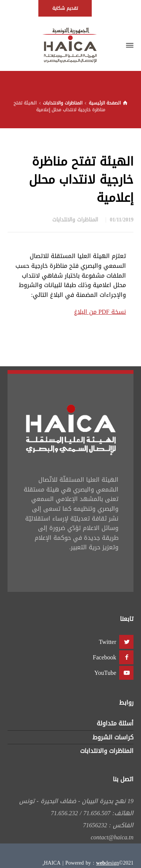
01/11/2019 (122, 220)
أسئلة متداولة (115, 723)
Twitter (108, 642)
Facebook (105, 657)
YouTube (105, 673)
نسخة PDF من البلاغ (100, 312)
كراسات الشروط (113, 737)
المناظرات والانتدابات (75, 220)
